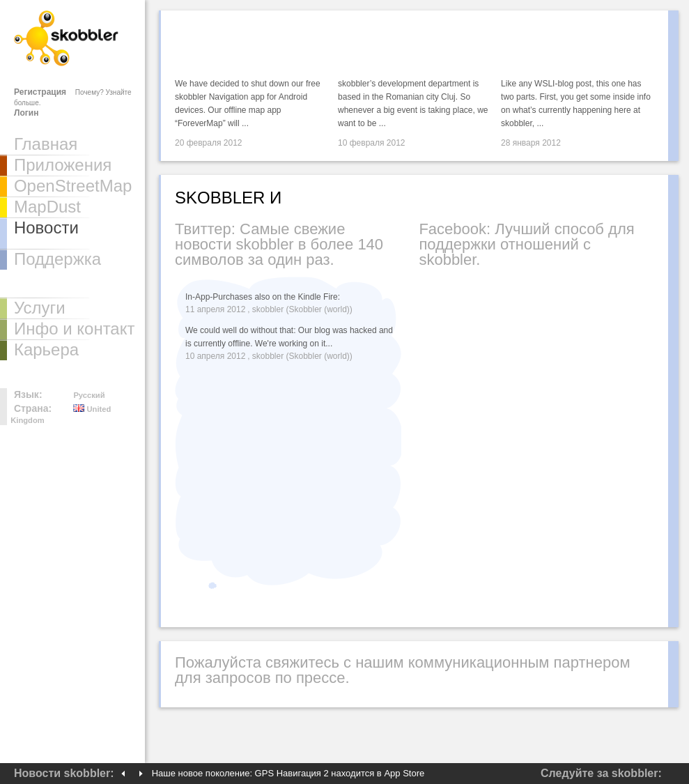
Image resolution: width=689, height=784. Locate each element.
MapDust (47, 207)
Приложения (63, 165)
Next (141, 774)
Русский (89, 395)
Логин (26, 113)
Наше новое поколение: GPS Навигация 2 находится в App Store (288, 773)
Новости (46, 228)
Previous (123, 774)
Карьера (46, 349)
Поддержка (57, 259)
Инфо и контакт (75, 329)
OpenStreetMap (73, 186)
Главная (46, 144)
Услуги (40, 308)
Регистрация (40, 92)
